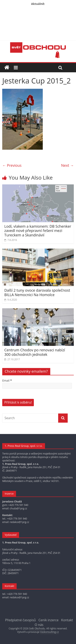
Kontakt (67, 620)
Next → (67, 165)
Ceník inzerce (49, 620)
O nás (39, 625)
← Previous (12, 165)
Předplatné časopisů (20, 620)
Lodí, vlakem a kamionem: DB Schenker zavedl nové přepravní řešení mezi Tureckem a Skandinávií (38, 231)
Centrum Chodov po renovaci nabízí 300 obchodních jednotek (35, 352)
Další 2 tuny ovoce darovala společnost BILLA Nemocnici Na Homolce (37, 292)
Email (7, 380)
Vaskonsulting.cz (49, 632)
